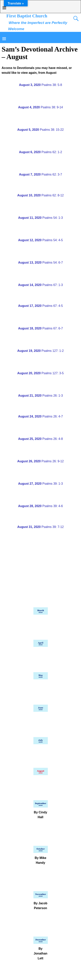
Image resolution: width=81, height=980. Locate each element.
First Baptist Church (27, 16)
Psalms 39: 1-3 (41, 484)
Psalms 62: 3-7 (40, 174)
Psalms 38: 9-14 (41, 107)
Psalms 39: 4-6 (41, 506)
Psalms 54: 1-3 (41, 218)
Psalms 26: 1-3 (41, 396)
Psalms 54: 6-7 (41, 263)
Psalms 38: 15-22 (40, 130)
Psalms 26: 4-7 (41, 416)
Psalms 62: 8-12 (40, 195)
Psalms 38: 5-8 (40, 85)
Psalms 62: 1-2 (40, 152)
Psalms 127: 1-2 (40, 351)
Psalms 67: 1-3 (41, 285)
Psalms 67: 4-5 (41, 306)
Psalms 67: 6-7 (41, 328)
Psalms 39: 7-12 (40, 527)
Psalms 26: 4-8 (41, 439)
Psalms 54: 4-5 (41, 240)
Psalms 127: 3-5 (40, 373)
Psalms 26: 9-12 (40, 461)
